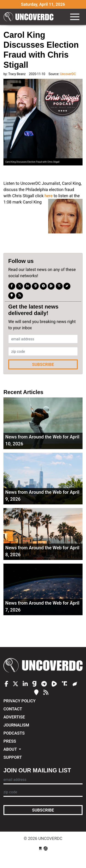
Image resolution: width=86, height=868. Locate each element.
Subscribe (43, 364)
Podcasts (14, 733)
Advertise (14, 717)
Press (10, 741)
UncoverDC (30, 17)
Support (13, 757)
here (49, 196)
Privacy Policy (19, 701)
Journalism (16, 725)
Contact (13, 709)
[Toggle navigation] (75, 17)
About (11, 749)
